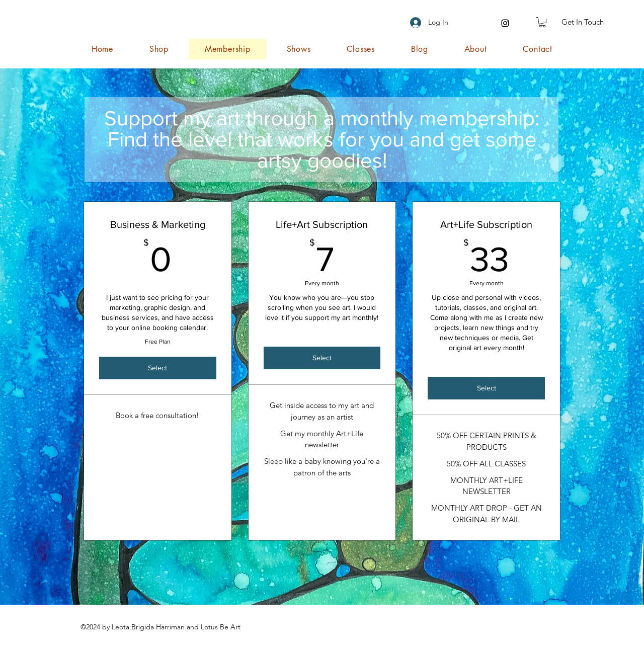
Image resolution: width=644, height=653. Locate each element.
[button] (542, 22)
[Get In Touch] (582, 22)
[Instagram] (505, 23)
